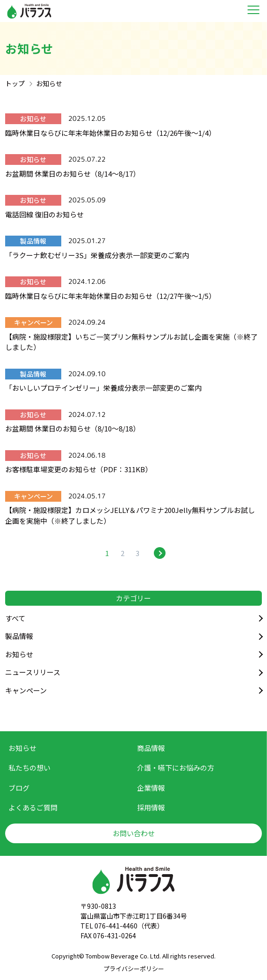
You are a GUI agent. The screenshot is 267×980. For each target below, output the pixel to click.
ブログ (19, 788)
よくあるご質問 (33, 807)
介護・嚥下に (176, 768)
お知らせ (19, 654)
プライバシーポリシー (134, 969)
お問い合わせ (134, 833)
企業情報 (151, 788)
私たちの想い (29, 768)
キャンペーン (26, 690)
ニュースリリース (33, 672)
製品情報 (19, 636)
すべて (15, 618)
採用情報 (151, 807)
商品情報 (151, 748)
